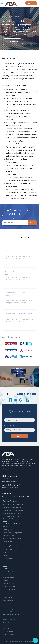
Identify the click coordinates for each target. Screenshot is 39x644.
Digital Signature (8, 549)
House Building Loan (10, 609)
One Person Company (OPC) (12, 513)
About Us (6, 622)
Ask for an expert (12, 41)
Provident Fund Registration (12, 538)
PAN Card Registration (10, 527)
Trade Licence (8, 552)
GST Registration (8, 530)
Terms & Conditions (9, 634)
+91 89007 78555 (7, 479)
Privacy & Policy (8, 631)
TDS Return (7, 575)
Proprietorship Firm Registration (13, 504)
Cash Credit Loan (9, 600)
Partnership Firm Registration (12, 507)
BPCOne (20, 641)
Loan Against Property (10, 606)
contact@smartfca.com (10, 481)
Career (5, 625)
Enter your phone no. (12, 425)
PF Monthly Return (9, 586)
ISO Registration (8, 558)
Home (4, 16)
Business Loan (8, 597)
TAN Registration (8, 536)
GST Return (7, 580)
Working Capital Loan (10, 603)
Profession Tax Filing (10, 589)
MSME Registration (9, 561)
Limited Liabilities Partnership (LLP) (14, 510)
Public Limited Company (11, 519)
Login (31, 3)
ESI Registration (8, 541)
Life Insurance (8, 612)
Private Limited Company (11, 516)
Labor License (8, 555)
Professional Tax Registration (13, 533)
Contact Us (7, 628)
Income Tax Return (9, 572)
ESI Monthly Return (9, 583)
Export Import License (10, 564)
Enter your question (9, 218)
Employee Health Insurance (12, 614)
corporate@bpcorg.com (10, 488)
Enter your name (11, 416)
